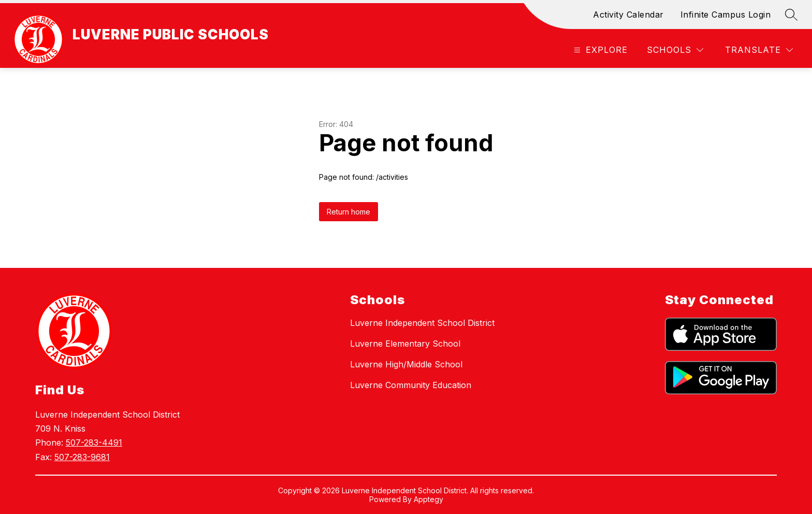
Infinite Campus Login (726, 15)
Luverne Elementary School (405, 344)
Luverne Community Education (411, 385)
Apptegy (429, 499)
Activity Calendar (628, 15)
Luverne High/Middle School (406, 364)
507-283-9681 (82, 457)
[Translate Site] (759, 50)
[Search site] (791, 15)
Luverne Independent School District (422, 323)
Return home (349, 212)
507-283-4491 (94, 442)
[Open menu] (599, 50)
